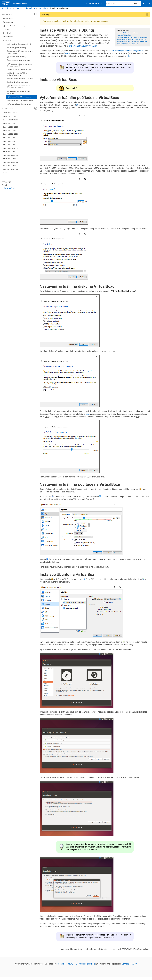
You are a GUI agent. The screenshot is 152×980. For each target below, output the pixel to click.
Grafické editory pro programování (20, 101)
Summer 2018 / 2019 (10, 162)
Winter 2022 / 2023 (10, 138)
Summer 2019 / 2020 (10, 155)
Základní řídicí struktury (16, 57)
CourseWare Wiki (14, 3)
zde (128, 56)
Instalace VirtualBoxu (124, 35)
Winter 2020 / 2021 (10, 152)
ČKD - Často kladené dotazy (14, 26)
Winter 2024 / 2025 (10, 123)
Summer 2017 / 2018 (10, 169)
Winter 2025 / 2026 (10, 116)
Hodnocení (8, 22)
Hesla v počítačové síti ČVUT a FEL (20, 79)
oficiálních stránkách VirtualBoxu (83, 46)
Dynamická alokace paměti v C (19, 44)
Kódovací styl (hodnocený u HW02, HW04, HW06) (20, 52)
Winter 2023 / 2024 (10, 130)
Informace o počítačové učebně (19, 70)
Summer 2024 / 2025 (10, 120)
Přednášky (8, 37)
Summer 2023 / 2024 (10, 127)
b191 (10, 8)
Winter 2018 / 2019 (10, 166)
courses (19, 8)
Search (136, 3)
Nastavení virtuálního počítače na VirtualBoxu (132, 42)
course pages (103, 21)
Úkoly (6, 29)
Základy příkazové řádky (17, 48)
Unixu (68, 53)
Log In (147, 3)
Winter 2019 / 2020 (10, 159)
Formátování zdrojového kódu (19, 60)
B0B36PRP (8, 19)
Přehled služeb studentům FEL (19, 82)
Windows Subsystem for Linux (19, 104)
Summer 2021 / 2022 (10, 141)
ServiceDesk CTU (129, 964)
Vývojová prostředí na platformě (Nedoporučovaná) (19, 65)
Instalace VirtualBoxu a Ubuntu (19, 97)
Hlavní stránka (9, 188)
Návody (7, 40)
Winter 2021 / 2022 (10, 145)
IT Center (60, 964)
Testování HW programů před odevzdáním (18, 92)
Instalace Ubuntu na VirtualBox (127, 44)
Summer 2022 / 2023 (10, 134)
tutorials (42, 8)
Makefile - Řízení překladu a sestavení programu (18, 74)
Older (5, 173)
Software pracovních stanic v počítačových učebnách (18, 87)
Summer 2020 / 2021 (10, 148)
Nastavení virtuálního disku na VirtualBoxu (131, 40)
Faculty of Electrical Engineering (81, 964)
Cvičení (7, 33)
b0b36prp (31, 8)
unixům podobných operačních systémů (125, 51)
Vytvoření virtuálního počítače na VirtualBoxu (132, 37)
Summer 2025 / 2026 (10, 113)
